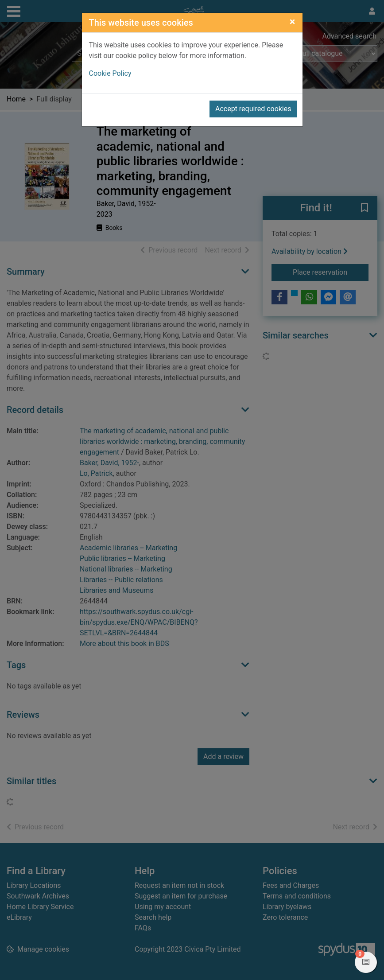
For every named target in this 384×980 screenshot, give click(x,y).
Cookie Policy (110, 73)
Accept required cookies (253, 109)
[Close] (293, 22)
